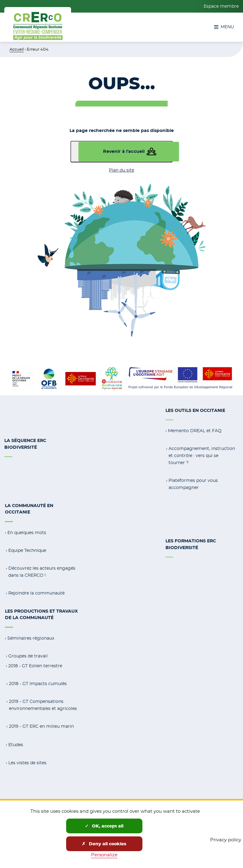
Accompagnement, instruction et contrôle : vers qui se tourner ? (202, 455)
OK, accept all (104, 826)
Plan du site (121, 170)
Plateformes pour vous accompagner (193, 483)
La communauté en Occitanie (29, 508)
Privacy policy (226, 840)
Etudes (16, 742)
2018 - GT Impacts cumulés (38, 681)
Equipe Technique (27, 549)
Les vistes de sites (27, 760)
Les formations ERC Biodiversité (191, 543)
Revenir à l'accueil (124, 151)
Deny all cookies (104, 844)
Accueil (17, 49)
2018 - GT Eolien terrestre (35, 664)
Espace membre (221, 6)
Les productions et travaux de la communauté (41, 613)
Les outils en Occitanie (195, 410)
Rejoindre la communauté (36, 591)
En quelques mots (27, 531)
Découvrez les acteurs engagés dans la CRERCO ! (42, 570)
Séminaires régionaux (31, 636)
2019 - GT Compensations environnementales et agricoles (43, 703)
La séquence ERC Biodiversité (25, 444)
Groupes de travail (28, 654)
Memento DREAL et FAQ (195, 430)
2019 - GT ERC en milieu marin (41, 724)
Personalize (104, 855)
